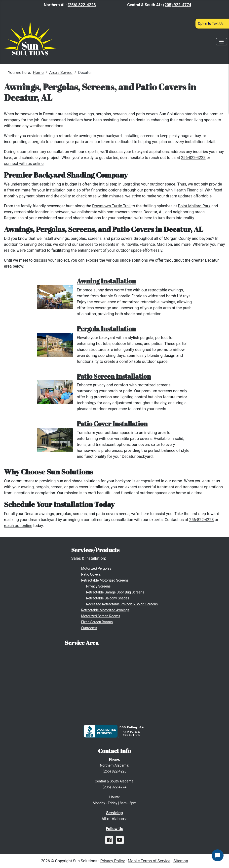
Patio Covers (91, 574)
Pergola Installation (106, 329)
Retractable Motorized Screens (105, 580)
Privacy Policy (113, 861)
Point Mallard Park (194, 206)
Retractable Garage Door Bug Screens (115, 592)
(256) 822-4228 (82, 5)
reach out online (18, 526)
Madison (164, 244)
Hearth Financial (188, 190)
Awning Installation (106, 281)
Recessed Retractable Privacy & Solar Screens (122, 604)
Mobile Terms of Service (149, 861)
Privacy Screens (98, 586)
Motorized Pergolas (96, 568)
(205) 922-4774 (177, 5)
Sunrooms (89, 628)
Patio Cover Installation (112, 424)
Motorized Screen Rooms (101, 616)
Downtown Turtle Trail (111, 206)
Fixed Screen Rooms (97, 622)
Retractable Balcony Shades (108, 598)
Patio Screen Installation (114, 376)
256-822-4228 (193, 158)
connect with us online (24, 164)
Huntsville (129, 244)
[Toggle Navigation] (222, 42)
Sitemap (181, 861)
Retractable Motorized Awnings (105, 610)
